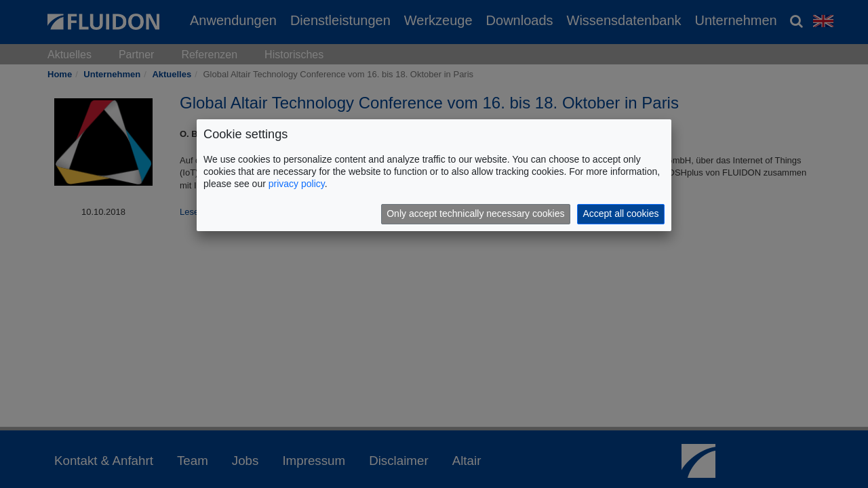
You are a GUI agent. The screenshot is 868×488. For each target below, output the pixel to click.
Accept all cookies (620, 213)
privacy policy (297, 184)
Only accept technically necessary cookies (475, 213)
